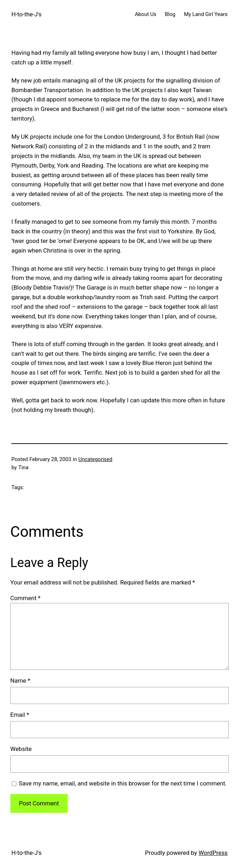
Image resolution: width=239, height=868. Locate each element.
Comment (25, 598)
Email (20, 715)
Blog (170, 14)
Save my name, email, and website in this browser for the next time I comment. (123, 783)
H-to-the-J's (27, 14)
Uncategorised (95, 459)
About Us (146, 14)
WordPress (213, 853)
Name (20, 681)
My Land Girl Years (206, 14)
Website (21, 749)
